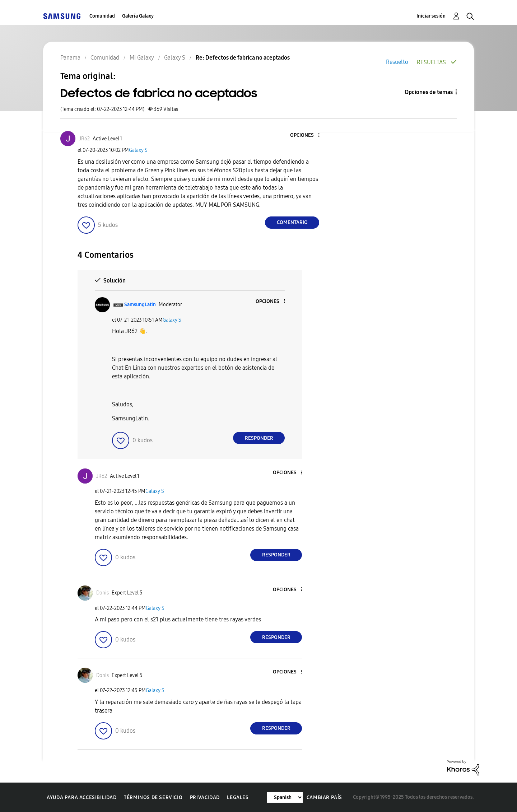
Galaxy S (138, 150)
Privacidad (205, 797)
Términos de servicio (153, 797)
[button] (307, 136)
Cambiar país (324, 797)
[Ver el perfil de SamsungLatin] (140, 305)
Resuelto (397, 62)
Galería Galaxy (138, 16)
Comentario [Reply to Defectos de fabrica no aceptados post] (292, 222)
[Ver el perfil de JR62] (84, 139)
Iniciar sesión (431, 16)
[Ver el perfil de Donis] (103, 593)
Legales (238, 797)
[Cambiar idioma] (285, 797)
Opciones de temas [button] (429, 92)
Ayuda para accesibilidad (81, 797)
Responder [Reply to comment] (259, 438)
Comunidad (102, 16)
